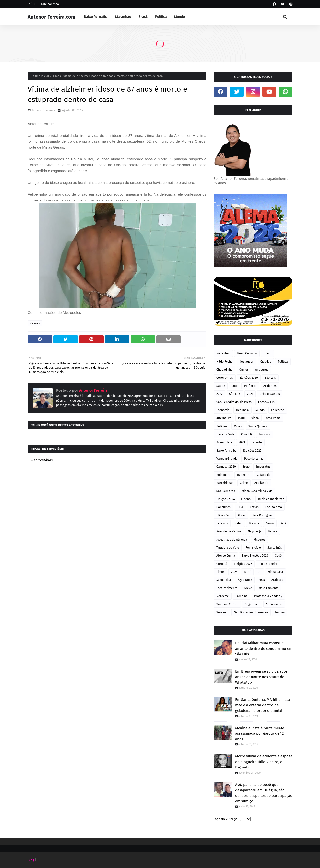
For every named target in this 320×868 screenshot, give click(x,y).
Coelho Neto (274, 507)
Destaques (247, 362)
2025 (262, 580)
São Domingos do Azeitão (251, 612)
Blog (31, 860)
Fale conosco (50, 4)
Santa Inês (275, 548)
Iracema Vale (226, 434)
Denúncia (242, 410)
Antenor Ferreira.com (52, 17)
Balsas (273, 531)
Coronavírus (266, 402)
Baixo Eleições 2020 (255, 556)
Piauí (241, 418)
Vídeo (238, 426)
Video (238, 523)
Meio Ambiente (269, 588)
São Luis (235, 394)
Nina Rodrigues (262, 515)
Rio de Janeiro (268, 564)
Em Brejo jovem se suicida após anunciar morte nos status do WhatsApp (261, 677)
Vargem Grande (227, 459)
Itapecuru (244, 475)
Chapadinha (225, 370)
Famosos (265, 434)
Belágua (222, 426)
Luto (235, 386)
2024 (234, 572)
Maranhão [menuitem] (123, 17)
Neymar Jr (255, 531)
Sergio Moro (274, 604)
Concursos (224, 507)
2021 (250, 394)
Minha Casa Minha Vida (257, 491)
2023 (242, 442)
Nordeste (223, 596)
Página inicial (40, 76)
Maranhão (223, 353)
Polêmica (250, 386)
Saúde (221, 386)
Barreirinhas (225, 483)
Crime (244, 483)
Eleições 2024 (226, 499)
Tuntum (280, 612)
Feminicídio (253, 548)
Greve (248, 588)
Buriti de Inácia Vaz (271, 499)
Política (283, 362)
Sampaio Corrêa (227, 604)
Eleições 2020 (249, 378)
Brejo (246, 467)
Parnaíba (242, 596)
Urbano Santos (270, 394)
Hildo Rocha (225, 362)
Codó (278, 556)
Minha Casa (275, 572)
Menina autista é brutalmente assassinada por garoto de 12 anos (260, 734)
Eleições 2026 (243, 564)
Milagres (260, 540)
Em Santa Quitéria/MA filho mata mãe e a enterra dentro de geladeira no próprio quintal (262, 705)
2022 (220, 394)
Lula (240, 507)
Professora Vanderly (268, 596)
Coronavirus (225, 378)
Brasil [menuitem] (143, 17)
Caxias (254, 507)
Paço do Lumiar (254, 459)
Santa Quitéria (258, 426)
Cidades (266, 362)
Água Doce (245, 580)
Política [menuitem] (161, 17)
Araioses (277, 580)
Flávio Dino (224, 515)
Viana (255, 418)
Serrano (222, 612)
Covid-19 (247, 434)
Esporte (257, 442)
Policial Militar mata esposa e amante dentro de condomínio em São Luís (264, 648)
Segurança (252, 604)
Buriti (247, 572)
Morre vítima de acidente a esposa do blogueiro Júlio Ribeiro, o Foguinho (264, 762)
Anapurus (262, 370)
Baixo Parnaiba (227, 451)
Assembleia (224, 442)
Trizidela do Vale (228, 548)
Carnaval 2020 (226, 467)
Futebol (246, 499)
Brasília (254, 523)
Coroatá (222, 564)
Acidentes (270, 386)
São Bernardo (226, 491)
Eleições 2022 (252, 451)
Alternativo (224, 418)
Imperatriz (263, 467)
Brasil (267, 353)
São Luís (270, 378)
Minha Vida (224, 580)
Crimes (56, 76)
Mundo (260, 410)
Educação (278, 410)
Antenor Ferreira (44, 110)
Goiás (242, 515)
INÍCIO (32, 4)
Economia (223, 410)
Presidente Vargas (229, 531)
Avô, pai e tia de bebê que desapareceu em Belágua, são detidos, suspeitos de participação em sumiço (264, 793)
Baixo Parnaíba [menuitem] (96, 17)
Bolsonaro (223, 475)
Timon (220, 572)
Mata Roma (273, 418)
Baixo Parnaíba (247, 353)
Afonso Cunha (226, 556)
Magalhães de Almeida (232, 540)
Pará (284, 523)
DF (259, 572)
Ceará (270, 523)
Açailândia (262, 483)
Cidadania (264, 475)
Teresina (222, 523)
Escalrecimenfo (227, 588)
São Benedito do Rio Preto (234, 402)
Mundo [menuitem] (180, 17)
